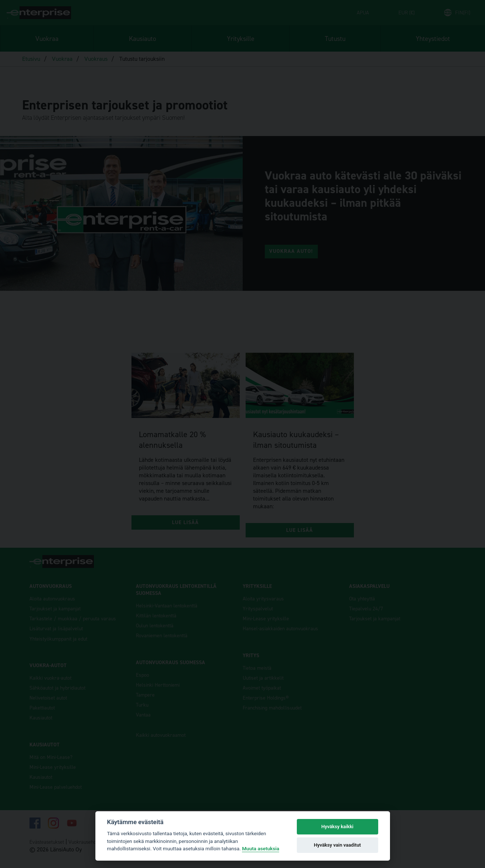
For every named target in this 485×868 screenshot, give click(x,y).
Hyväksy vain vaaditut (337, 845)
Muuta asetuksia (261, 848)
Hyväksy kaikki (337, 827)
